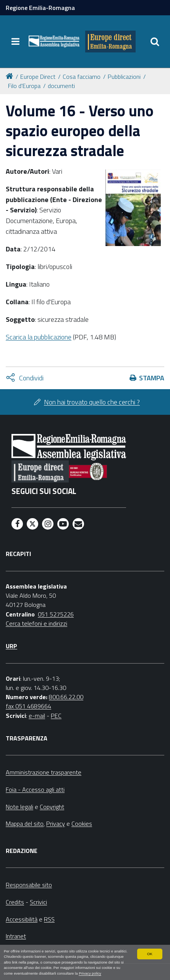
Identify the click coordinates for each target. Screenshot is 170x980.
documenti (61, 86)
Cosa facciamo (82, 77)
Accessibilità (22, 919)
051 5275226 (56, 614)
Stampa (152, 378)
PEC (56, 716)
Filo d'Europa (24, 86)
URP (11, 646)
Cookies (82, 823)
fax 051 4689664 (28, 706)
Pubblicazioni (124, 77)
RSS (49, 919)
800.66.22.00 (66, 697)
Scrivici (38, 902)
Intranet (16, 936)
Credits (15, 902)
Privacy (56, 823)
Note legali (19, 807)
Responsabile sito (29, 885)
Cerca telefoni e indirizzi (36, 623)
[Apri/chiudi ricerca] (155, 41)
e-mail (37, 716)
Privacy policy (90, 973)
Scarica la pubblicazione (39, 337)
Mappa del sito (25, 823)
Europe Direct (38, 77)
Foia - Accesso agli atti (35, 789)
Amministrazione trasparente (44, 772)
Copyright (52, 807)
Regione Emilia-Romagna (40, 8)
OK (150, 954)
